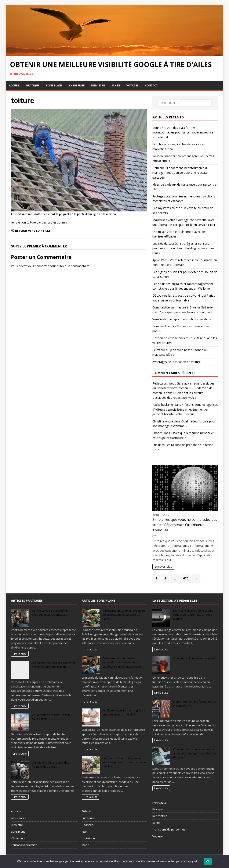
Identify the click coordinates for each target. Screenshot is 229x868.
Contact (151, 85)
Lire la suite (20, 654)
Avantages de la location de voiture (177, 362)
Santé (116, 85)
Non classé (159, 803)
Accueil (14, 85)
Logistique (88, 838)
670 (186, 578)
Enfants (87, 811)
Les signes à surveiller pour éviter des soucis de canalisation (53, 665)
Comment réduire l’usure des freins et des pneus (50, 765)
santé (156, 823)
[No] (224, 861)
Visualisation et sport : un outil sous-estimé (182, 319)
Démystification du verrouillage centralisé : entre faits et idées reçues (193, 615)
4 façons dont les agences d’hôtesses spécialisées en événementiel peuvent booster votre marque (185, 409)
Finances (87, 825)
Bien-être (98, 85)
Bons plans (54, 85)
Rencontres (160, 816)
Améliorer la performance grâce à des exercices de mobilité (124, 712)
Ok (208, 861)
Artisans (16, 811)
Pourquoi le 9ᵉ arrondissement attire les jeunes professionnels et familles (125, 762)
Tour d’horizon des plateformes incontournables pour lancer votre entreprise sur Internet (183, 132)
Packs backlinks (163, 405)
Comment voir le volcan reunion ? (194, 658)
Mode (85, 845)
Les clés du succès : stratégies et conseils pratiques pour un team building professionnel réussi (184, 248)
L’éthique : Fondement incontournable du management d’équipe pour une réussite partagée (180, 173)
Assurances (19, 818)
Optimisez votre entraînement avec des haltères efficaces (51, 613)
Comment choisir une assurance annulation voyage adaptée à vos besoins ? (195, 753)
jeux (84, 832)
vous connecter (38, 266)
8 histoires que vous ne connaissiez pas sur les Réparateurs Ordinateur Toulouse (185, 525)
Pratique (33, 85)
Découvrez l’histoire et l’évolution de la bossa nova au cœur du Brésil (124, 615)
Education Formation (24, 845)
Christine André (163, 421)
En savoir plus (163, 567)
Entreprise (77, 85)
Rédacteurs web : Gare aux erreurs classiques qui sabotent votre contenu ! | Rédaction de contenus (183, 388)
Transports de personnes (169, 829)
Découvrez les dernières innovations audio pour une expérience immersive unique (122, 662)
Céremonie (18, 838)
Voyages (132, 85)
